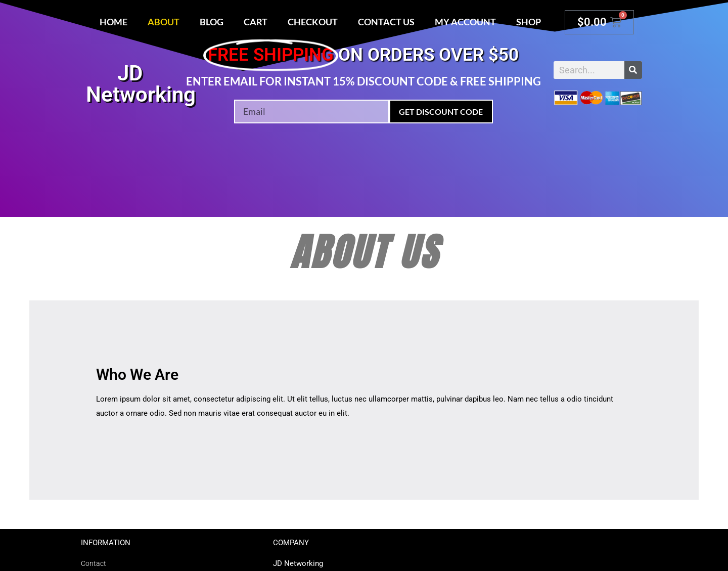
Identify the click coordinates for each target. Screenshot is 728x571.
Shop (529, 22)
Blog (212, 22)
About (164, 22)
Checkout (313, 22)
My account (465, 22)
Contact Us (386, 22)
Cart (256, 22)
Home (113, 22)
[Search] (633, 70)
